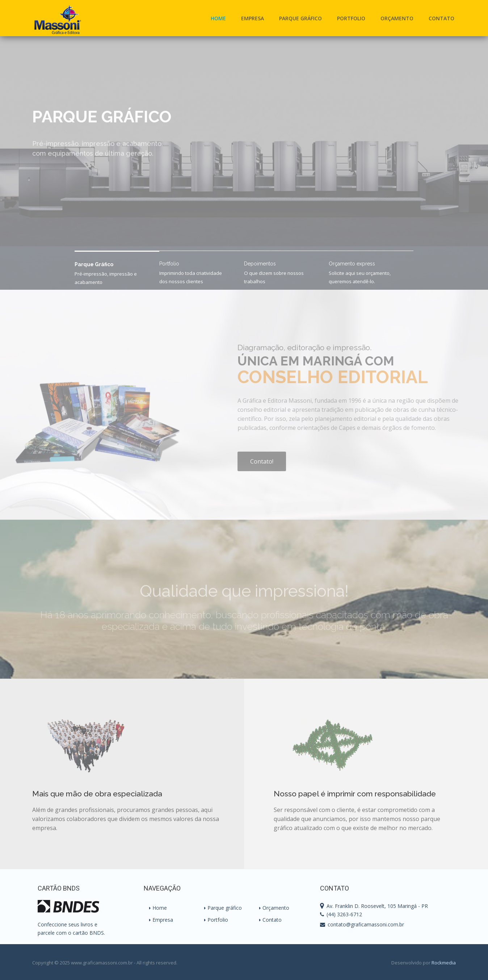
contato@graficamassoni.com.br (366, 924)
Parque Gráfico (300, 18)
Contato (441, 18)
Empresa (253, 18)
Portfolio (351, 18)
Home (218, 18)
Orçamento (397, 18)
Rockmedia (444, 963)
